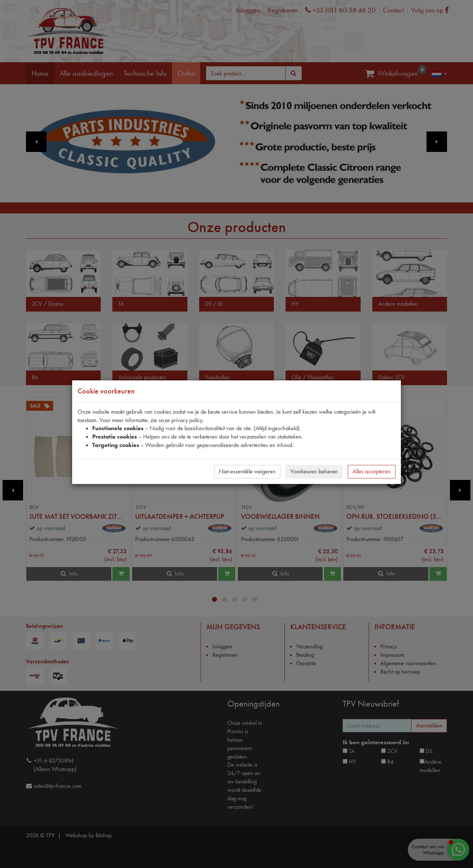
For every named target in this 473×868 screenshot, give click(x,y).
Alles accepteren (372, 471)
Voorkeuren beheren (314, 471)
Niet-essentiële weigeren (247, 471)
